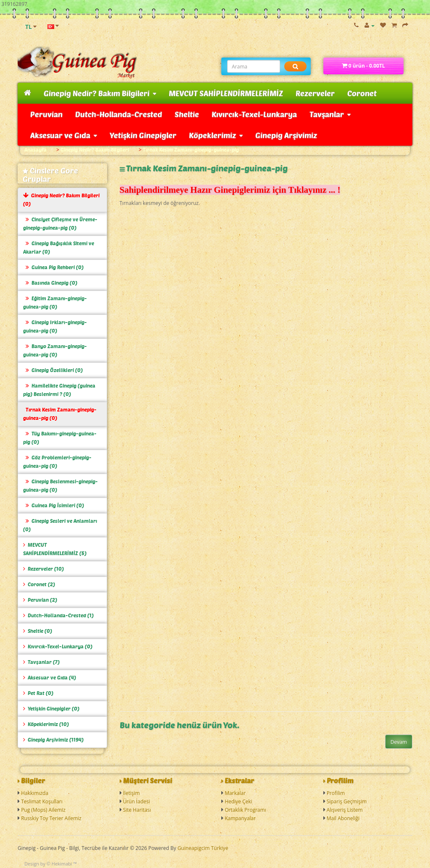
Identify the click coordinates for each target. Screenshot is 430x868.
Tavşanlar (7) (41, 662)
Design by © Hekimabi (48, 864)
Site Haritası (137, 810)
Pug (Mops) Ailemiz (43, 810)
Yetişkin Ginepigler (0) (51, 709)
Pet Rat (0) (38, 693)
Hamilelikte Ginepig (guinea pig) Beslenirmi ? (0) (59, 390)
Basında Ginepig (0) (50, 283)
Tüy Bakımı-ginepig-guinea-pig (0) (60, 438)
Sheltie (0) (38, 631)
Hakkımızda (35, 793)
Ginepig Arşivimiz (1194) (53, 740)
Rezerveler (315, 93)
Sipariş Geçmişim (347, 801)
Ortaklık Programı (245, 810)
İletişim (131, 793)
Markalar (235, 793)
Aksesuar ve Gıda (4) (50, 678)
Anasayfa (35, 150)
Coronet (362, 93)
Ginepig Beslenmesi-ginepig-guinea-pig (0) (60, 486)
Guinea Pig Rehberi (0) (53, 267)
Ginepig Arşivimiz (286, 135)
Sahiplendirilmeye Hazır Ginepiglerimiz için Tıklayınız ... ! (230, 190)
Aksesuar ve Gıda (64, 135)
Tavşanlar (330, 114)
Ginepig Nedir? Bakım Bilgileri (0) (61, 200)
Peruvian (46, 114)
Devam (399, 742)
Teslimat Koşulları (42, 801)
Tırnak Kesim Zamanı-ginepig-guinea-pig (191, 150)
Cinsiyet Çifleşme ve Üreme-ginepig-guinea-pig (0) (60, 224)
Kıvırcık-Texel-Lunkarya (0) (58, 646)
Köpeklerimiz (216, 135)
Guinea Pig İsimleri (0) (54, 505)
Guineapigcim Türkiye (203, 848)
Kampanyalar (240, 818)
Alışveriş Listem (345, 810)
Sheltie (187, 114)
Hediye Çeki (238, 801)
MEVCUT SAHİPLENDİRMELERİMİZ (226, 93)
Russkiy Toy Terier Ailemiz (51, 818)
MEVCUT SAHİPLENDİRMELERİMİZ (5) (55, 549)
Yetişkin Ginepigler (143, 135)
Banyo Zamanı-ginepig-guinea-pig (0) (55, 350)
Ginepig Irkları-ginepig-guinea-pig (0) (55, 326)
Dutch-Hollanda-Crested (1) (58, 615)
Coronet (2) (39, 584)
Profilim (336, 793)
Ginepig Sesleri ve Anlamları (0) (60, 525)
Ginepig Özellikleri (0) (53, 370)
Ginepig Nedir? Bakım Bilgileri (100, 93)
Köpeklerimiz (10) (46, 724)
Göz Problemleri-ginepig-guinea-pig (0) (57, 462)
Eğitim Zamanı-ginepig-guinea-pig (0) (55, 303)
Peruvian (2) (40, 600)
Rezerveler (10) (43, 569)
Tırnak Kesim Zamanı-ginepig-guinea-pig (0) (60, 414)
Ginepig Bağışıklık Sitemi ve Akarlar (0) (59, 248)
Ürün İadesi (136, 801)
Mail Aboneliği (343, 818)
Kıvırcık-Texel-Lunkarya (254, 114)
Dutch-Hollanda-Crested (119, 114)
